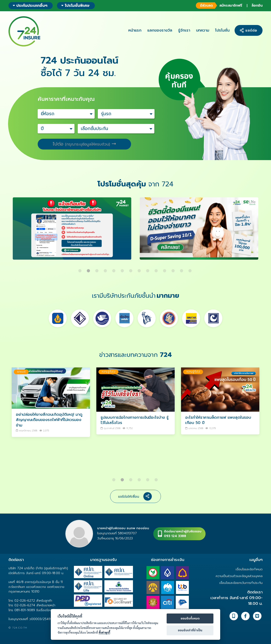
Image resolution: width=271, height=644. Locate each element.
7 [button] (131, 269)
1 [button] (80, 269)
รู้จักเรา (184, 30)
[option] (72, 232)
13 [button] (182, 269)
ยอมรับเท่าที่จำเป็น (190, 630)
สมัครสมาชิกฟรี (219, 6)
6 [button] (123, 269)
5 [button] (114, 269)
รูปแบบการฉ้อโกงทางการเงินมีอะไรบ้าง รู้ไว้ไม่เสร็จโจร (135, 420)
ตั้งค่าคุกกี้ (104, 632)
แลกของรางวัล (160, 30)
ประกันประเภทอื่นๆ (30, 6)
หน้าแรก (135, 30)
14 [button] (191, 269)
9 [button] (148, 269)
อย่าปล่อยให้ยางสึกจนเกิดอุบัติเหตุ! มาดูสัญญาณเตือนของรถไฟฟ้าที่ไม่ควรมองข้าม (49, 420)
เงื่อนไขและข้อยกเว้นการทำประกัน (241, 583)
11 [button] (165, 269)
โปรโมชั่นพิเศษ (75, 6)
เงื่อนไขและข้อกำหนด (249, 569)
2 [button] (89, 269)
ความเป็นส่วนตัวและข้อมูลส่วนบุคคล (239, 576)
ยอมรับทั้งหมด (190, 619)
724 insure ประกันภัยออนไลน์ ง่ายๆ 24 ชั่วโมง (24, 31)
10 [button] (157, 269)
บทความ (203, 30)
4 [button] (106, 269)
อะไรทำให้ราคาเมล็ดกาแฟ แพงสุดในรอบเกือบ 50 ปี (218, 420)
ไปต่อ (84, 144)
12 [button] (174, 269)
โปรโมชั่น (222, 30)
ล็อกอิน (257, 6)
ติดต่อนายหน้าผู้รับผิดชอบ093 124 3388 (183, 534)
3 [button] (97, 269)
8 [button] (140, 269)
